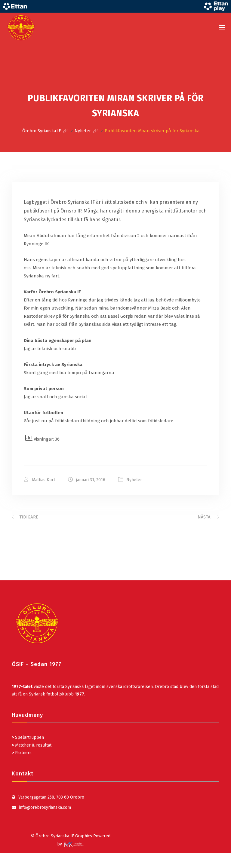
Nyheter (134, 480)
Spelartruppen (29, 737)
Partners (22, 752)
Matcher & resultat (32, 745)
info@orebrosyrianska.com (45, 807)
